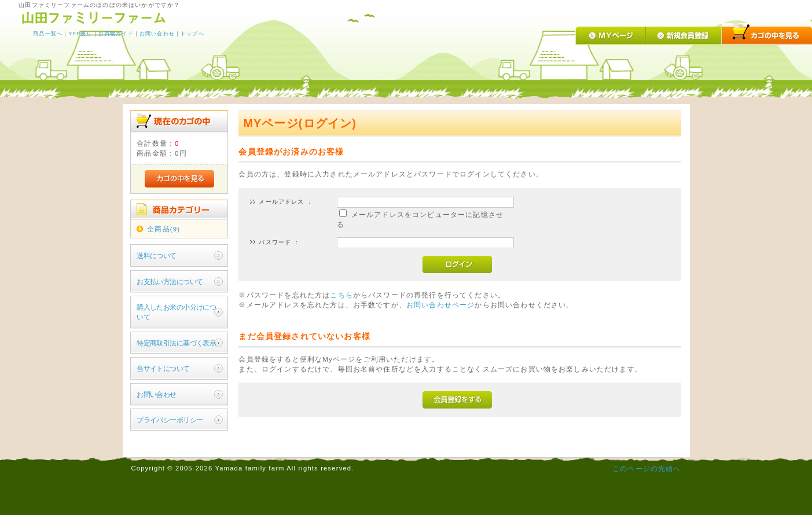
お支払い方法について (170, 282)
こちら (341, 295)
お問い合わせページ (440, 305)
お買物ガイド (116, 34)
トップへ (192, 34)
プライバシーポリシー (170, 420)
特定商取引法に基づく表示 (176, 343)
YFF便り (80, 34)
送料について (157, 255)
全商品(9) (163, 229)
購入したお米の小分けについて (176, 312)
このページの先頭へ (646, 468)
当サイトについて (163, 368)
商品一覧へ (48, 34)
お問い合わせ (157, 34)
